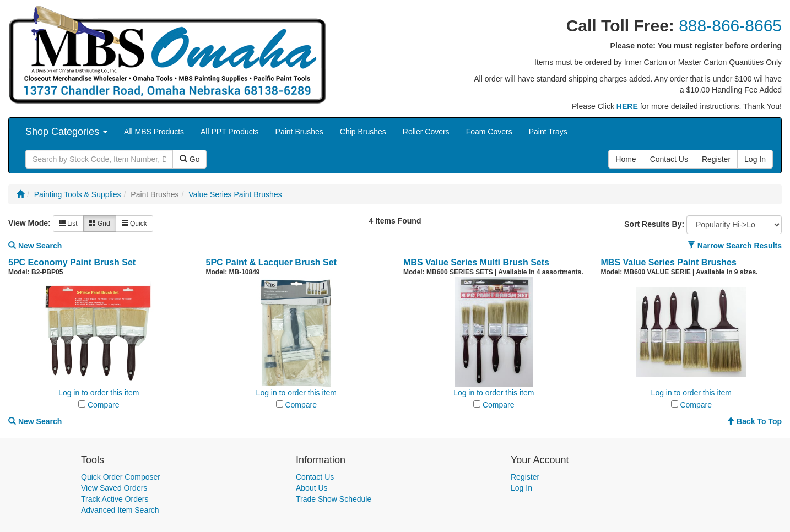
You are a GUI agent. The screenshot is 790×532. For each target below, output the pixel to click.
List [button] (68, 224)
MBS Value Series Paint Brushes (669, 262)
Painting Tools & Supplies (78, 194)
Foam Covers (489, 132)
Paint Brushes (299, 132)
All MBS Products (154, 132)
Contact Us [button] (669, 159)
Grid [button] (100, 224)
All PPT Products (230, 132)
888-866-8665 (730, 26)
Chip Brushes (363, 132)
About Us (312, 488)
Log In (521, 488)
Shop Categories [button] (66, 132)
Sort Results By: (654, 224)
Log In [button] (755, 159)
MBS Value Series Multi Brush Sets (476, 262)
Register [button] (716, 159)
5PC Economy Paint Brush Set (72, 262)
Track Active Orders (115, 499)
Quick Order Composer (121, 477)
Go (190, 159)
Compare (104, 405)
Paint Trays (548, 132)
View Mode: (29, 223)
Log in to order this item (99, 393)
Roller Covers (426, 132)
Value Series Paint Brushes (235, 194)
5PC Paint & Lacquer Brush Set (271, 262)
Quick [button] (134, 224)
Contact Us (315, 477)
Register (525, 477)
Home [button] (626, 159)
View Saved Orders (114, 488)
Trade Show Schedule (334, 499)
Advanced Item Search (120, 510)
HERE (627, 106)
